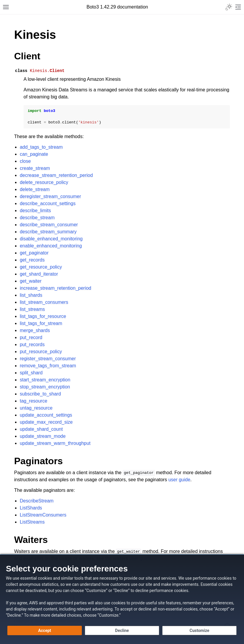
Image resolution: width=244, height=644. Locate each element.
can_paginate (34, 154)
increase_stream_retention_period (55, 288)
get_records (32, 260)
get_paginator (34, 253)
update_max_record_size (46, 422)
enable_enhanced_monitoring (51, 246)
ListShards (31, 508)
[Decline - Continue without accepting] (122, 630)
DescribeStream (37, 501)
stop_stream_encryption (45, 387)
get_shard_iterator (39, 274)
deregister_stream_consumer (50, 196)
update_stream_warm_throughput (55, 443)
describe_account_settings (48, 203)
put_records (32, 344)
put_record (31, 337)
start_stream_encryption (45, 380)
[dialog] (122, 599)
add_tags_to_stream (41, 147)
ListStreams (32, 522)
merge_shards (35, 330)
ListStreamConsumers (43, 515)
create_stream (35, 168)
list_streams (32, 309)
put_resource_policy (41, 352)
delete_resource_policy (44, 182)
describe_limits (35, 211)
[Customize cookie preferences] (199, 630)
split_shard (31, 373)
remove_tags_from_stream (48, 366)
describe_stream (37, 218)
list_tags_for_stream (41, 323)
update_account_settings (46, 415)
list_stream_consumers (44, 302)
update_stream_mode (43, 436)
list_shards (31, 295)
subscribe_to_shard (40, 394)
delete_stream (35, 189)
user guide (179, 480)
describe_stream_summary (48, 232)
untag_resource (36, 408)
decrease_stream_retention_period (56, 175)
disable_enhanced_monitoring (51, 239)
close (25, 161)
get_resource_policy (41, 267)
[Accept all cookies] (45, 630)
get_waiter (31, 281)
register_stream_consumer (48, 359)
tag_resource (33, 401)
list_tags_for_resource (43, 316)
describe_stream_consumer (49, 225)
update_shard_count (41, 429)
